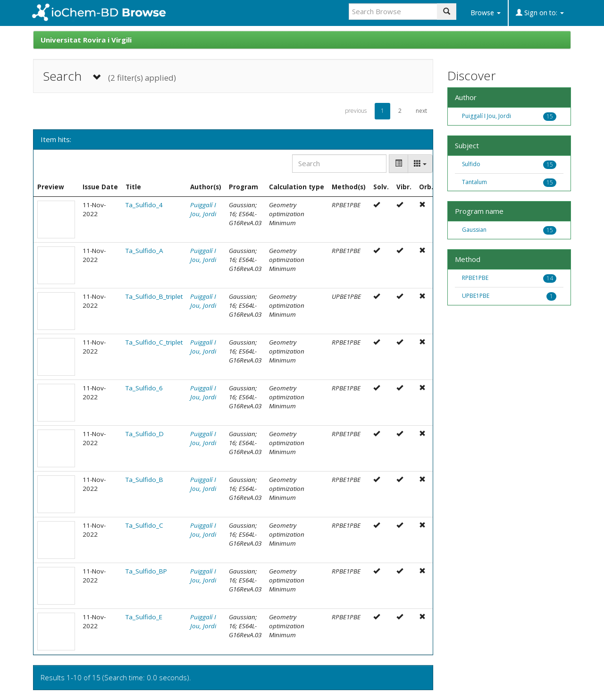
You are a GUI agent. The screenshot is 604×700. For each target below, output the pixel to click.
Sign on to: (540, 13)
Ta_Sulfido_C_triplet (154, 342)
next (421, 111)
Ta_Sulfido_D (145, 434)
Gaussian (474, 230)
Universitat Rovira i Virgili (86, 40)
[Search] (339, 164)
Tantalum (474, 182)
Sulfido (471, 164)
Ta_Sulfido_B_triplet (154, 296)
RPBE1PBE (475, 278)
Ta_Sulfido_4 (144, 205)
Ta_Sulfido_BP (146, 571)
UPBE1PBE (476, 296)
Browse (486, 13)
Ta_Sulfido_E (144, 617)
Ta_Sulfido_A (144, 251)
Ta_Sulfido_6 (144, 388)
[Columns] (420, 164)
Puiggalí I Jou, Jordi (203, 209)
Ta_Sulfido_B (144, 480)
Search (109, 76)
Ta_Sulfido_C (144, 525)
